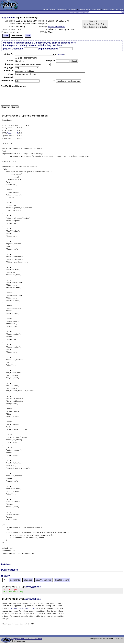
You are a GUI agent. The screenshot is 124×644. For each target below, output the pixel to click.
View (6, 36)
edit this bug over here (50, 45)
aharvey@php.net (33, 587)
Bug (4, 18)
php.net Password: (48, 49)
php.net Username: (13, 49)
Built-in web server (56, 27)
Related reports (62, 580)
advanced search (84, 9)
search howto (96, 9)
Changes (28, 580)
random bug (114, 9)
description (60, 54)
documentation (62, 9)
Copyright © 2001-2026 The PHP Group (26, 640)
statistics (106, 9)
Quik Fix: (9, 54)
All (5, 580)
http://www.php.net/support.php (22, 609)
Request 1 (13, 133)
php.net (46, 9)
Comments (15, 580)
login (122, 9)
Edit (28, 36)
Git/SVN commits (43, 580)
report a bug (73, 9)
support (53, 9)
